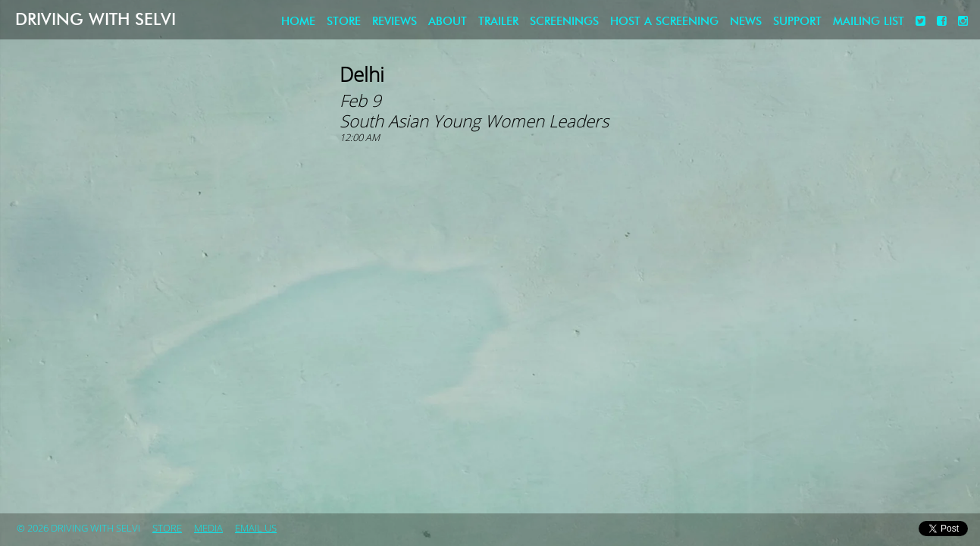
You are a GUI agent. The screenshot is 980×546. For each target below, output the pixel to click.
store (344, 22)
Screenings (564, 22)
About (448, 22)
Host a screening (664, 22)
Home (298, 22)
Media (208, 529)
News (746, 22)
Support (797, 22)
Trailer (498, 22)
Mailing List (869, 22)
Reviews (395, 22)
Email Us (256, 529)
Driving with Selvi (95, 19)
